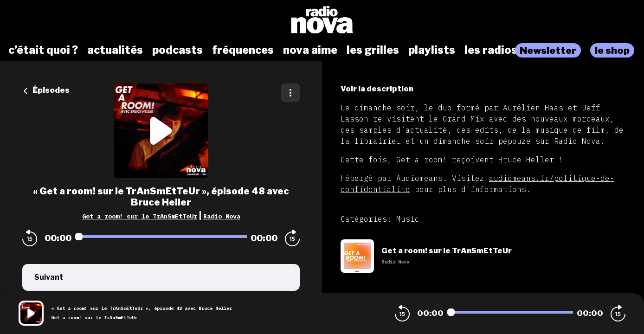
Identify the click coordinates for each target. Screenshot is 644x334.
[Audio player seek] (161, 237)
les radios (491, 50)
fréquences (243, 50)
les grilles (373, 50)
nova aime (310, 50)
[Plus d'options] (290, 93)
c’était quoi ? (43, 50)
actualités (115, 50)
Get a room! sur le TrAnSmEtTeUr (140, 216)
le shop (612, 50)
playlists (432, 50)
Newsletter (548, 50)
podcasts (177, 50)
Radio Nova (222, 216)
